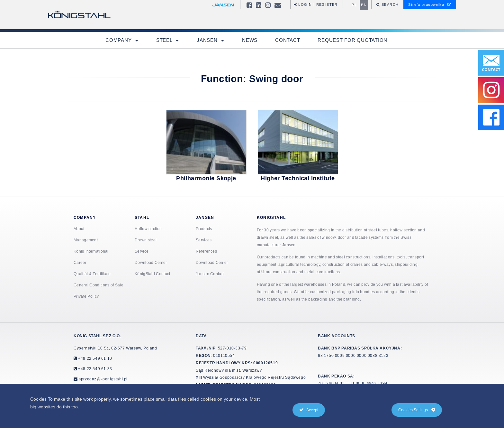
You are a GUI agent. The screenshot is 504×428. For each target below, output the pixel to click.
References (206, 251)
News (250, 40)
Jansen (208, 40)
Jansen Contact (210, 274)
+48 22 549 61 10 (95, 358)
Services (204, 240)
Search (390, 5)
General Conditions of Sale (99, 285)
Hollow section (148, 229)
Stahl (142, 217)
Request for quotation (352, 40)
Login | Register (316, 5)
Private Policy (86, 296)
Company (119, 40)
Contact (288, 40)
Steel (165, 40)
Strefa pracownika (430, 5)
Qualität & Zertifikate (92, 274)
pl (354, 5)
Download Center (151, 262)
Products (204, 229)
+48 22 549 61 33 (95, 369)
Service (142, 251)
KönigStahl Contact (152, 274)
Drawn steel (146, 240)
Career (80, 262)
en (364, 5)
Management (86, 240)
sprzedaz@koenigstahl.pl (103, 379)
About (79, 229)
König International (91, 251)
